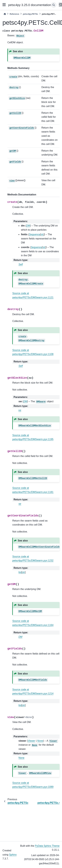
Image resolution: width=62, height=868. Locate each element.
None (21, 758)
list (20, 572)
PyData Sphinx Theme (47, 846)
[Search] (54, 5)
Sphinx (13, 855)
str (20, 504)
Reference (14, 14)
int (20, 410)
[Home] (5, 14)
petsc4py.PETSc (30, 14)
